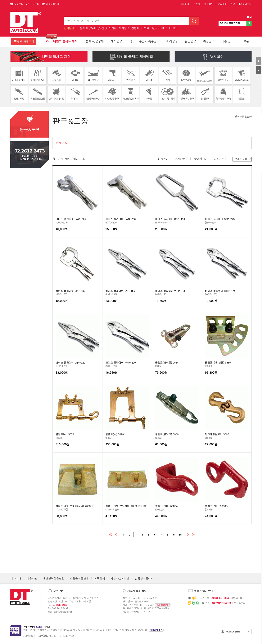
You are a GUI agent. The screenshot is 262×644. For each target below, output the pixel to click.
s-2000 (146, 28)
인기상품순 (181, 159)
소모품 (245, 41)
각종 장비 (227, 41)
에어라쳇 (111, 28)
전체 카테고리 (26, 41)
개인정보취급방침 (54, 578)
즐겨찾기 (184, 4)
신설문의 (35, 4)
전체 (62, 143)
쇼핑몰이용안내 (79, 578)
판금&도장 (245, 117)
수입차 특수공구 (149, 41)
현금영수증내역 (144, 578)
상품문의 (19, 4)
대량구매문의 (53, 4)
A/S (233, 4)
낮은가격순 (201, 159)
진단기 (135, 28)
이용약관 (32, 578)
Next (251, 17)
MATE (93, 28)
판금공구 (190, 41)
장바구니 (247, 4)
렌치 (155, 28)
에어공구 (116, 41)
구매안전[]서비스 (37, 627)
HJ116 (163, 28)
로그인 (197, 4)
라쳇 (102, 28)
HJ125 (173, 28)
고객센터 (222, 4)
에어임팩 (124, 28)
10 (180, 534)
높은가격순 (220, 159)
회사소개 (16, 578)
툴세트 (84, 28)
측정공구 (209, 41)
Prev (248, 17)
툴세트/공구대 (95, 41)
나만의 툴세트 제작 (65, 41)
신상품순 (163, 159)
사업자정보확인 (120, 578)
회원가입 (209, 4)
